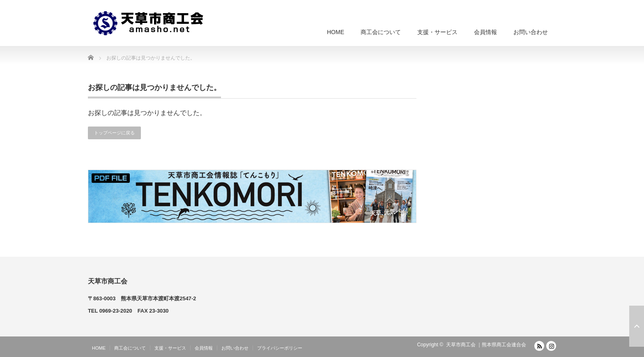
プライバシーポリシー (280, 348)
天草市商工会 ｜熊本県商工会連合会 (486, 345)
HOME (336, 32)
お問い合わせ (531, 32)
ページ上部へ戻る (637, 326)
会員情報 (485, 32)
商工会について (381, 32)
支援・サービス (437, 32)
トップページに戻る (114, 133)
